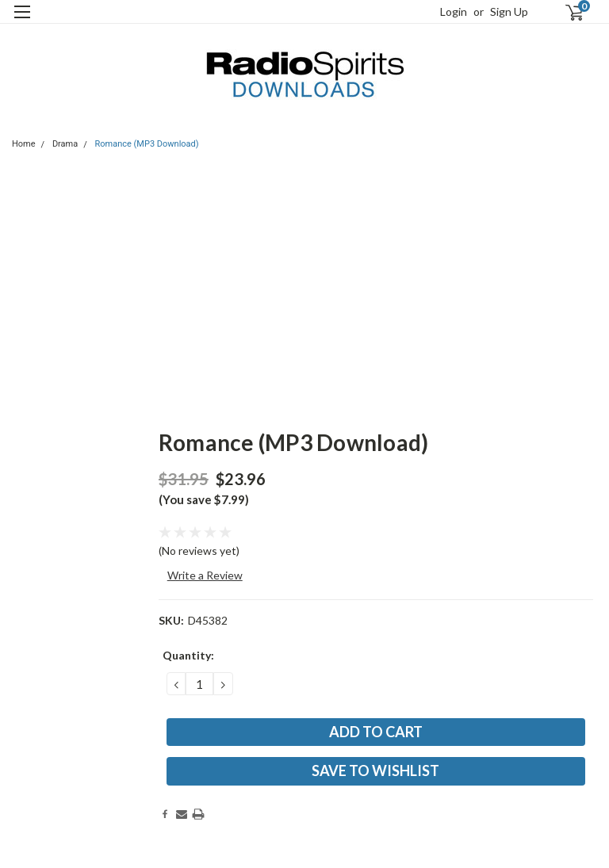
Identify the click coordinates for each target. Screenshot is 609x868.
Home (24, 144)
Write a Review (205, 575)
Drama (65, 144)
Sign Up (509, 11)
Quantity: (188, 655)
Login (454, 11)
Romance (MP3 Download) (147, 144)
